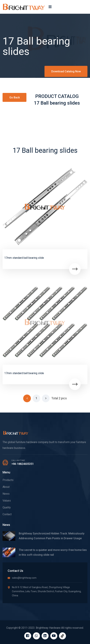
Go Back (15, 97)
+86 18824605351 (23, 464)
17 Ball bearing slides (57, 103)
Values (7, 501)
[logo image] (24, 7)
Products (8, 480)
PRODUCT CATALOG (57, 96)
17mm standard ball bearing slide (24, 258)
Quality (7, 507)
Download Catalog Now (66, 71)
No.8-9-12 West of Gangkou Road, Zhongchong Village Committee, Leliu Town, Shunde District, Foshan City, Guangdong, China (44, 591)
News (6, 494)
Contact (7, 514)
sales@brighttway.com (22, 578)
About (6, 487)
